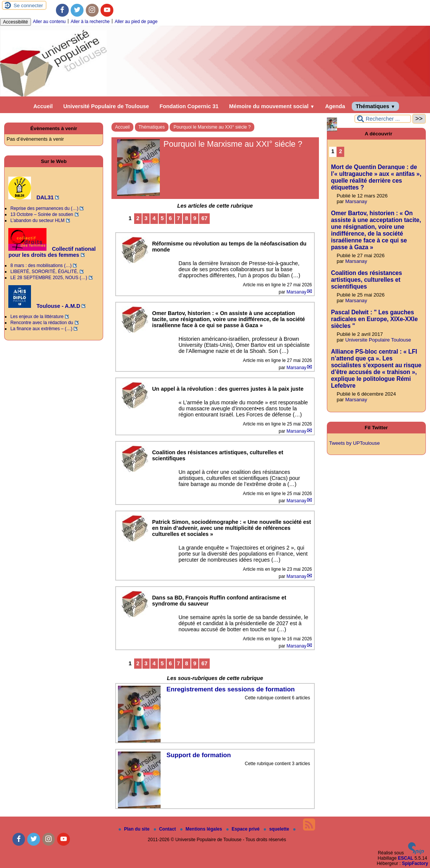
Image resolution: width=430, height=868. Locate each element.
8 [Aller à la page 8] (187, 218)
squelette (277, 829)
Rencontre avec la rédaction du (42, 323)
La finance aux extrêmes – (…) (41, 329)
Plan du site (135, 829)
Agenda (335, 106)
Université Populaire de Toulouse (106, 106)
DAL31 (31, 197)
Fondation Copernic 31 (189, 106)
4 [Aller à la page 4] (154, 218)
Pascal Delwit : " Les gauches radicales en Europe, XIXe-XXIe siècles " (374, 319)
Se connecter (28, 5)
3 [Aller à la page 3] (146, 218)
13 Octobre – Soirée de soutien (42, 214)
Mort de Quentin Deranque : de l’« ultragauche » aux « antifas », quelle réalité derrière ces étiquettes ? (376, 177)
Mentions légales (202, 829)
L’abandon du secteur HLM (37, 220)
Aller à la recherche (90, 22)
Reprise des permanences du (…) (44, 208)
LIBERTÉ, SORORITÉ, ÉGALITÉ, (44, 272)
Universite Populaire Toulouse (378, 340)
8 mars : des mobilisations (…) (41, 266)
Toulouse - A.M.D (44, 306)
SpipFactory (415, 863)
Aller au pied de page (136, 22)
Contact (166, 829)
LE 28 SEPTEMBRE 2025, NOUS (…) (49, 278)
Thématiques (375, 106)
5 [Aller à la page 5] (162, 218)
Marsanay (296, 292)
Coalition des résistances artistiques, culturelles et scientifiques (367, 280)
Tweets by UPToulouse (354, 443)
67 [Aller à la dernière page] (204, 218)
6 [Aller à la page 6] (170, 218)
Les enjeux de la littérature (37, 317)
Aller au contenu (49, 22)
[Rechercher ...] (383, 119)
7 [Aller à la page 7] (178, 218)
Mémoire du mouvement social (272, 106)
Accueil (43, 106)
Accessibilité (15, 22)
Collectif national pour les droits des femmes (52, 252)
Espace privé (244, 829)
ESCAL (406, 858)
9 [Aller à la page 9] (195, 218)
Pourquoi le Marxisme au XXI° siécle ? (212, 127)
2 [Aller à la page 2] (138, 218)
